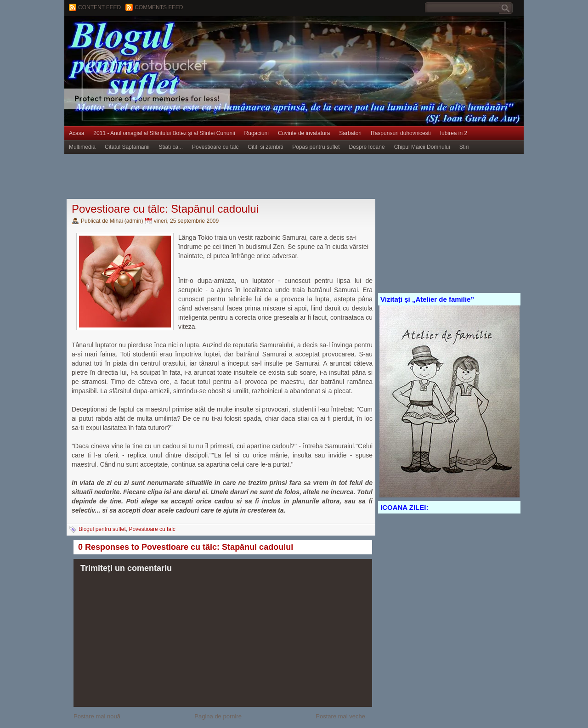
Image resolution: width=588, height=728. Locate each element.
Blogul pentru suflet (102, 529)
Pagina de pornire (218, 716)
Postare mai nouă (97, 716)
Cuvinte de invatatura (304, 133)
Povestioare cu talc (215, 147)
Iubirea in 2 (454, 133)
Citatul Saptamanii (127, 147)
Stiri (464, 147)
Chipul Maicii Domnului (422, 147)
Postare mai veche (340, 716)
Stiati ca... (171, 147)
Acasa (76, 133)
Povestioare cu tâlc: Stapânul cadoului (165, 209)
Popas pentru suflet (316, 147)
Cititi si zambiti (266, 147)
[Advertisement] (232, 177)
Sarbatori (350, 133)
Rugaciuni (257, 133)
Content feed (99, 7)
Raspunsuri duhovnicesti (401, 133)
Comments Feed (159, 7)
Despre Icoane (367, 147)
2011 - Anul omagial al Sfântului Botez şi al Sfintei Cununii (164, 133)
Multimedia (82, 147)
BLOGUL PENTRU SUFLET (168, 34)
